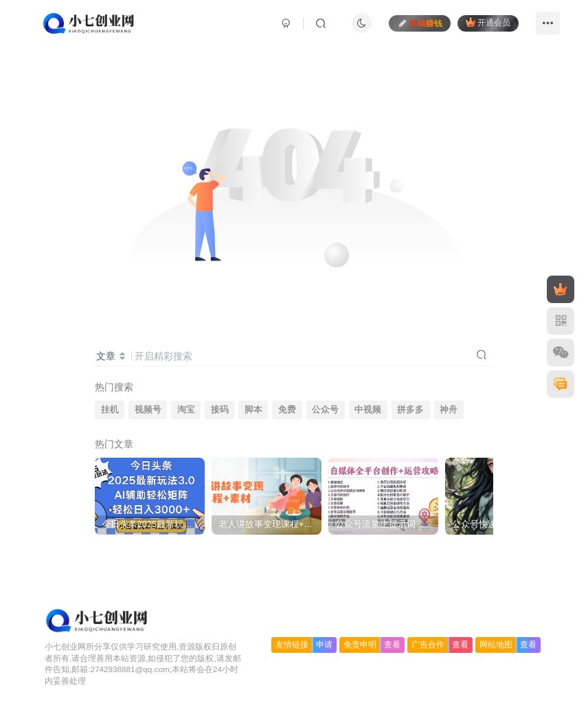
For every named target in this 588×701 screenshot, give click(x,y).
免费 (287, 410)
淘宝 (186, 410)
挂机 (110, 410)
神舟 (449, 410)
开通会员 (488, 22)
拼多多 (410, 410)
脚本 (253, 410)
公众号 (325, 410)
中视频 (368, 410)
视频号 (148, 410)
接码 (220, 410)
